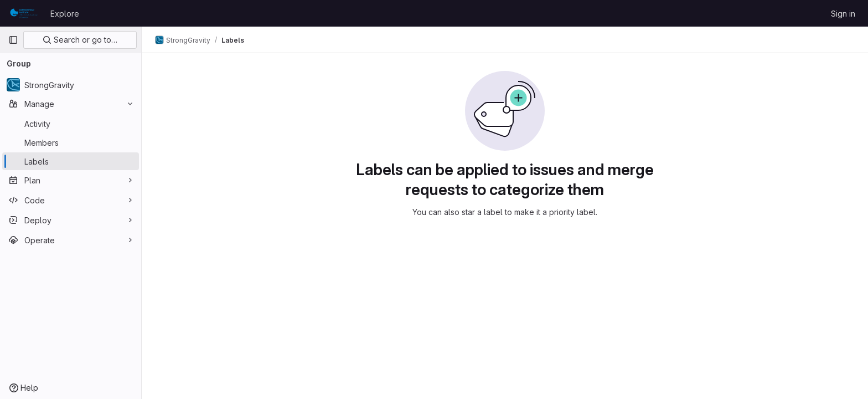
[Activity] (71, 124)
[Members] (71, 142)
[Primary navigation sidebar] (13, 40)
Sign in (843, 14)
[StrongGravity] (71, 85)
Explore (65, 14)
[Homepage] (24, 13)
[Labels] (71, 161)
